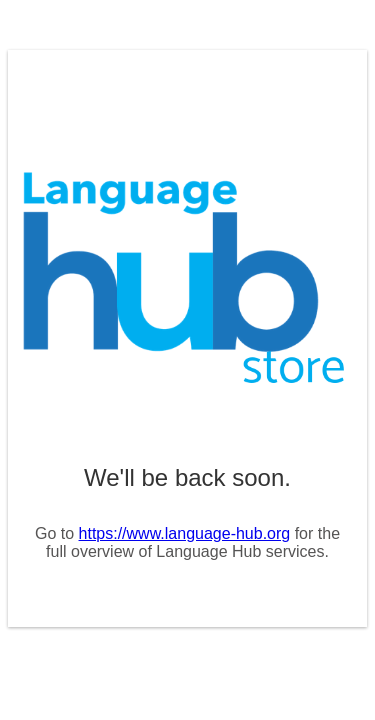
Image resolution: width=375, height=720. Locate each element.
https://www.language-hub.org (185, 533)
